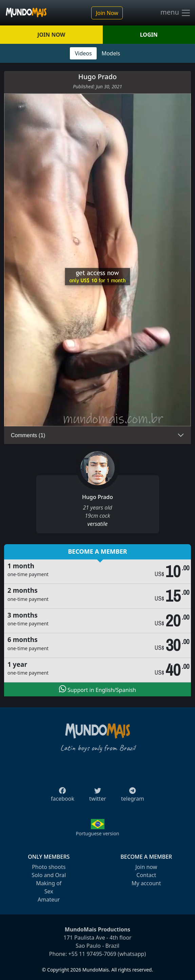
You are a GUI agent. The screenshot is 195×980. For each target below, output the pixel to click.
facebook (63, 797)
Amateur (49, 899)
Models (111, 53)
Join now (146, 867)
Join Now (107, 13)
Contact (146, 875)
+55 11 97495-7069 (92, 954)
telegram (133, 797)
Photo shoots (49, 867)
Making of (49, 883)
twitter (98, 797)
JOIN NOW (51, 35)
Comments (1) (28, 435)
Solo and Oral (49, 875)
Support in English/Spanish (97, 689)
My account (146, 883)
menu (176, 13)
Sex (49, 891)
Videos (83, 53)
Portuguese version (97, 833)
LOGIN (149, 35)
